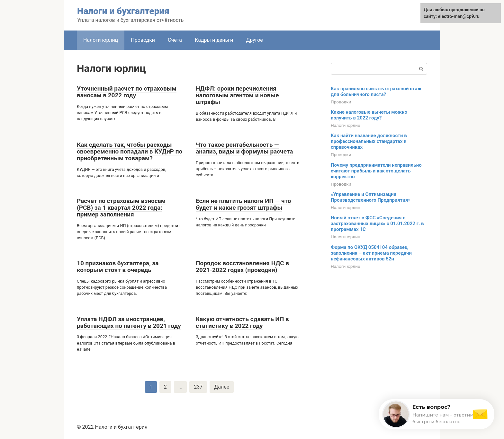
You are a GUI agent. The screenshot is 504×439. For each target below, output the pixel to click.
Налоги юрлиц (346, 125)
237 (198, 387)
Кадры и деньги (214, 40)
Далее (222, 387)
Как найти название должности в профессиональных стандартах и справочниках (369, 141)
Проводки (143, 40)
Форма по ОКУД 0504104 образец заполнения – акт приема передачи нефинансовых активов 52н (371, 253)
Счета (175, 40)
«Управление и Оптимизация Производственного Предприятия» (371, 197)
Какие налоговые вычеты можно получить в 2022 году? (369, 115)
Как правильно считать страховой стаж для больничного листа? (376, 92)
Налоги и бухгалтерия (123, 11)
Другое (254, 40)
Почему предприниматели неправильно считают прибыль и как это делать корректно (376, 171)
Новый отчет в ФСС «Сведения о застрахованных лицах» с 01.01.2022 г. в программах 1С (377, 224)
